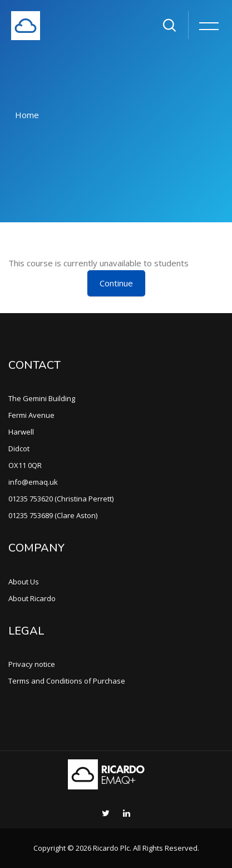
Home (27, 115)
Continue (116, 283)
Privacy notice (32, 664)
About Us (24, 582)
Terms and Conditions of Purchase (67, 681)
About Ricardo (32, 598)
